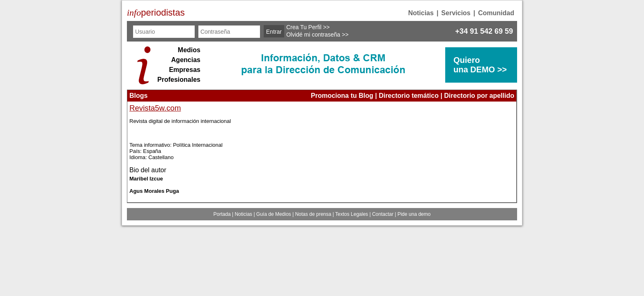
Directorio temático (409, 96)
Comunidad (496, 13)
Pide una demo (414, 214)
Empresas (185, 70)
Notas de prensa (313, 214)
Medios (189, 50)
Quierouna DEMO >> (480, 65)
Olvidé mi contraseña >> (317, 35)
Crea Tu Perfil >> (308, 27)
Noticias (421, 13)
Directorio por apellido (479, 96)
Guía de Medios (274, 214)
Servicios (456, 13)
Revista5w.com (155, 108)
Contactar (383, 214)
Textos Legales (352, 214)
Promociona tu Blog (342, 96)
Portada (222, 214)
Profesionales (179, 80)
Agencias (186, 60)
